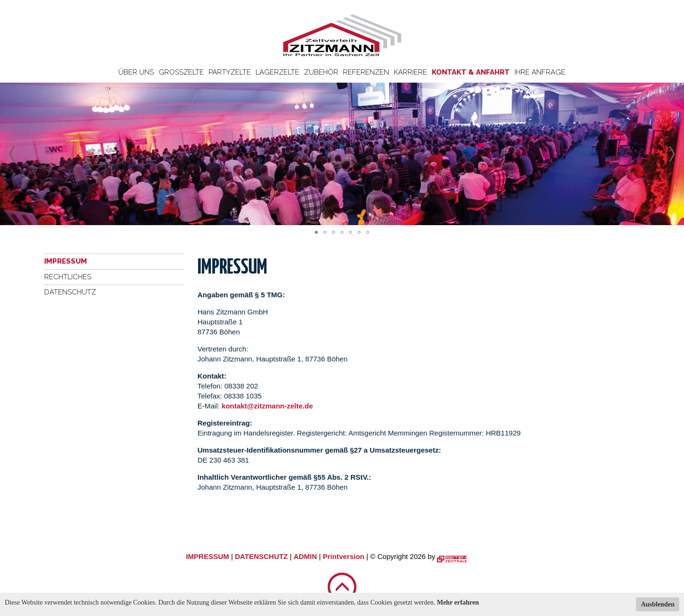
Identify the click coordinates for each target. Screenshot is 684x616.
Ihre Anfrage (540, 72)
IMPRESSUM (207, 556)
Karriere (410, 72)
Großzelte (181, 72)
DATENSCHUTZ (261, 556)
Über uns (136, 72)
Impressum (66, 261)
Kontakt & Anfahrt (471, 72)
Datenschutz (70, 292)
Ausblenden (658, 604)
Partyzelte (230, 72)
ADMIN (305, 556)
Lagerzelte (277, 72)
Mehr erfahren (458, 602)
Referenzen (366, 72)
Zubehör (321, 72)
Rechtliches (68, 277)
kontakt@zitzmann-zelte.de (267, 406)
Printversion (344, 556)
